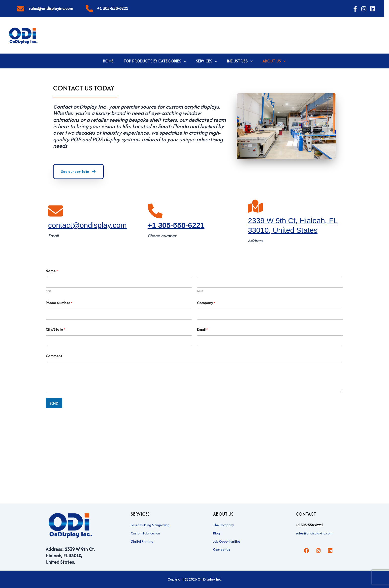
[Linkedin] (373, 9)
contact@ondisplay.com (87, 225)
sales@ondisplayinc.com (51, 8)
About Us (273, 61)
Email (202, 329)
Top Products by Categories (156, 61)
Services (207, 61)
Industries (239, 61)
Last (200, 291)
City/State (56, 329)
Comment (54, 356)
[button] (184, 61)
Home (110, 61)
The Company (224, 525)
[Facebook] (355, 9)
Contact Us (222, 550)
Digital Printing (142, 541)
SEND (54, 403)
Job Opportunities (227, 541)
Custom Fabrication (145, 533)
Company (206, 303)
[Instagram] (364, 9)
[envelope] (21, 7)
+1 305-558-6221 (113, 8)
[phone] (89, 7)
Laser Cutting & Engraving (150, 525)
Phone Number (59, 303)
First (49, 291)
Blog (216, 533)
